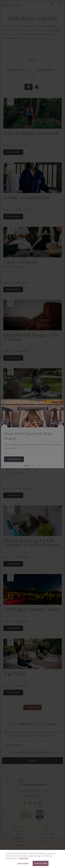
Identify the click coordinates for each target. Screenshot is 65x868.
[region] (32, 859)
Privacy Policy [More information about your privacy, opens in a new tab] (24, 858)
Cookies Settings (23, 863)
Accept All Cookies (40, 863)
